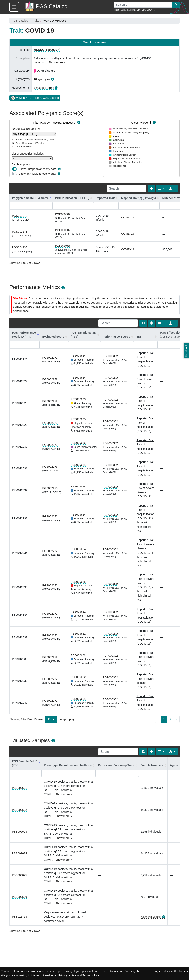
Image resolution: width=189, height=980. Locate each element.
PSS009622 (78, 612)
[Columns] (161, 189)
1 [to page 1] (164, 719)
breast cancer (120, 10)
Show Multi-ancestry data (37, 174)
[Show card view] (143, 323)
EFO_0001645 (148, 10)
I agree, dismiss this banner (171, 971)
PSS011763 (19, 917)
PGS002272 (20, 216)
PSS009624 (78, 356)
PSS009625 (78, 419)
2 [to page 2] (170, 719)
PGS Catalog (20, 21)
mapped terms (44, 88)
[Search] (126, 189)
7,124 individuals (151, 917)
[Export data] (172, 189)
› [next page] (177, 719)
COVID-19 (128, 218)
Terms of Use (91, 975)
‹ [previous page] (158, 719)
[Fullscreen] (151, 189)
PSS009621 (78, 699)
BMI (139, 10)
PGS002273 (20, 232)
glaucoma (131, 10)
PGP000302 (63, 214)
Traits (35, 21)
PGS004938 (20, 247)
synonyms (42, 79)
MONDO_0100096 (45, 50)
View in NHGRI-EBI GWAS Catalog (35, 98)
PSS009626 (78, 443)
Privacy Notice (67, 975)
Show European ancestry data (37, 169)
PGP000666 (63, 246)
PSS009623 (78, 399)
